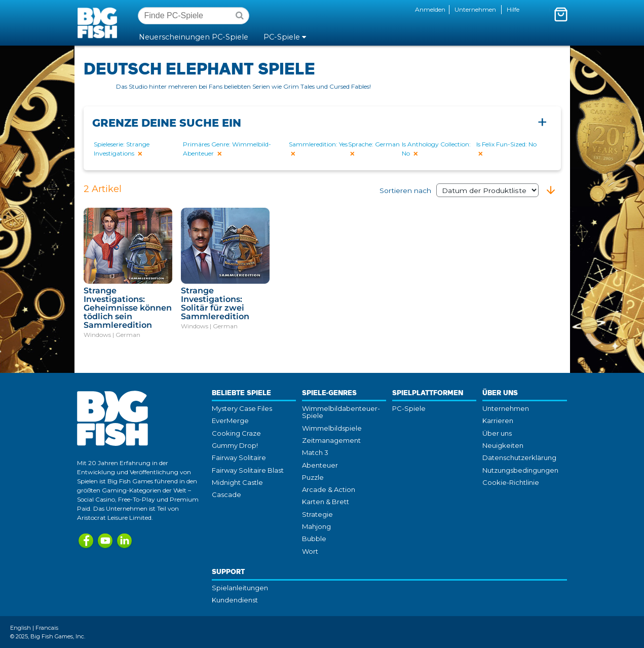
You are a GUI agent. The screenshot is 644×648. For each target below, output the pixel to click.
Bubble (314, 539)
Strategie (317, 514)
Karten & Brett (326, 502)
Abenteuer (320, 465)
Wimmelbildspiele (332, 428)
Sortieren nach (459, 190)
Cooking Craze (236, 433)
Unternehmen (475, 9)
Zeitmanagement (331, 440)
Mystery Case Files (242, 408)
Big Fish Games (99, 22)
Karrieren (498, 421)
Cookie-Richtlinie (511, 482)
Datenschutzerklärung (519, 458)
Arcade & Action (329, 489)
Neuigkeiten (503, 445)
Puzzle (313, 477)
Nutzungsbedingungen (520, 470)
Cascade (226, 494)
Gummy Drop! (235, 445)
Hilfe (513, 9)
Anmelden (430, 9)
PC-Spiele (409, 408)
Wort (310, 551)
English (21, 628)
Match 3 (315, 452)
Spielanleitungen (240, 588)
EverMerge (230, 421)
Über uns (497, 433)
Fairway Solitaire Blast (248, 470)
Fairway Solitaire (239, 458)
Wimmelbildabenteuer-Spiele (341, 412)
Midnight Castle (237, 482)
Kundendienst (235, 600)
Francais (47, 628)
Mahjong (316, 526)
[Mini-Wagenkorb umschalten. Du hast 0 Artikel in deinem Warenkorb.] (561, 14)
